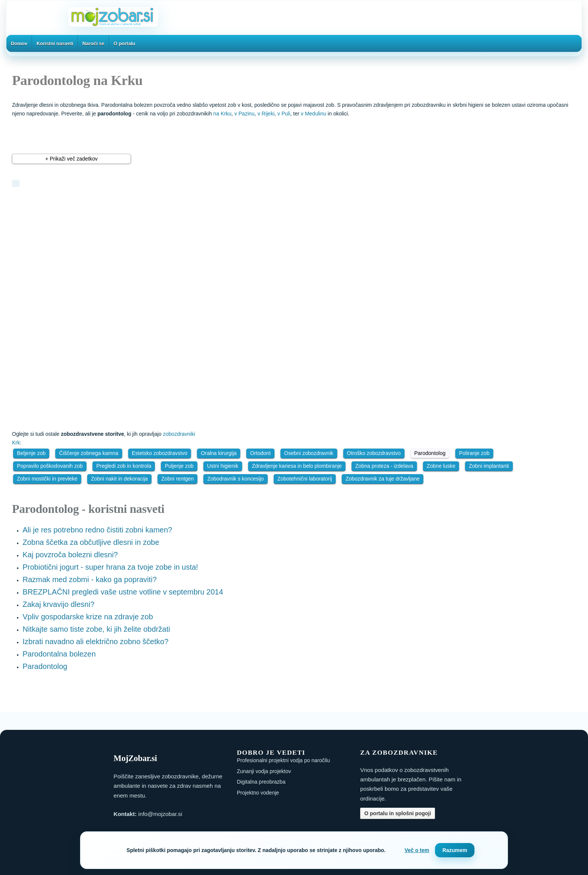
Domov (19, 43)
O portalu (124, 43)
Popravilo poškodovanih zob (50, 466)
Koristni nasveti (55, 43)
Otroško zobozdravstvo (374, 453)
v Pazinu (244, 114)
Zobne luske (441, 466)
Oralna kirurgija (219, 453)
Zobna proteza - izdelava (384, 466)
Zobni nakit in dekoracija (119, 479)
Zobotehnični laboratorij (305, 479)
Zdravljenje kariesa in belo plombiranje (297, 466)
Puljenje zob (179, 466)
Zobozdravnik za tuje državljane (383, 479)
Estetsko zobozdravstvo (160, 453)
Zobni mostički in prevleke (47, 479)
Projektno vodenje (258, 793)
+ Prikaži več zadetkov (71, 159)
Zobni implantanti (489, 466)
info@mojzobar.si (160, 814)
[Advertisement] (112, 249)
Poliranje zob (474, 453)
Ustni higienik (223, 466)
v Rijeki (266, 114)
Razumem (455, 850)
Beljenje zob (31, 453)
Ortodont (260, 453)
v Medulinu (314, 114)
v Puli (284, 114)
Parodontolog (430, 453)
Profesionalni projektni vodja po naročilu (283, 760)
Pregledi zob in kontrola (124, 466)
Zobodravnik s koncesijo (235, 479)
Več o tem (417, 850)
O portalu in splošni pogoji (398, 813)
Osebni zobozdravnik (309, 453)
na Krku (222, 114)
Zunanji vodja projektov (264, 771)
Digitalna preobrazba (261, 782)
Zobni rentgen (177, 479)
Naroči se (93, 43)
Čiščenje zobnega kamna (89, 453)
